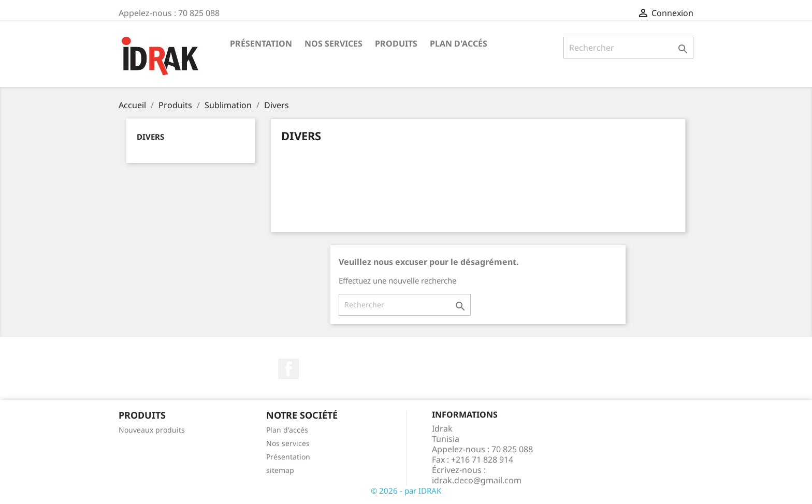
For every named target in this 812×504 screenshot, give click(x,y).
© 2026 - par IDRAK (406, 491)
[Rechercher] (628, 48)
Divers (150, 137)
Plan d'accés (459, 43)
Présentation (261, 43)
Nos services (334, 43)
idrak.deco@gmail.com (477, 480)
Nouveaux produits (152, 430)
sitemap (280, 470)
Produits (396, 43)
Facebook (288, 369)
